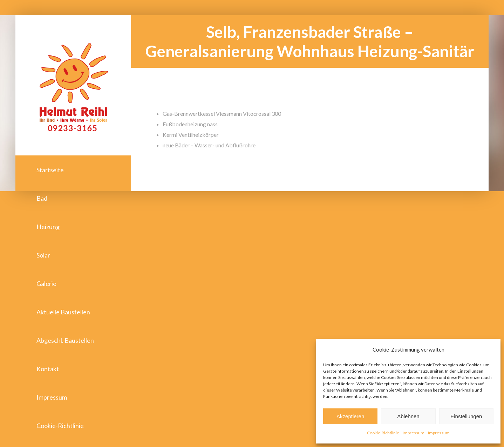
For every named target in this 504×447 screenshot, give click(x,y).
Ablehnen (408, 416)
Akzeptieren (350, 416)
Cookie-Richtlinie (383, 433)
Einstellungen (466, 416)
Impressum (414, 433)
